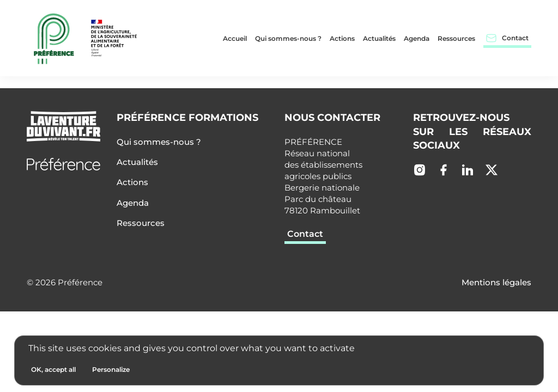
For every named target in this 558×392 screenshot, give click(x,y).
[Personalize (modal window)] (111, 370)
